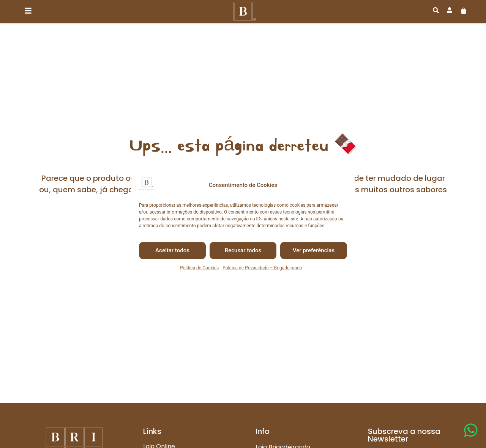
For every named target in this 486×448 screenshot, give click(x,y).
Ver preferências (314, 250)
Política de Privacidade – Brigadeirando (262, 268)
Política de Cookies (199, 268)
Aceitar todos (172, 250)
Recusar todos (243, 250)
